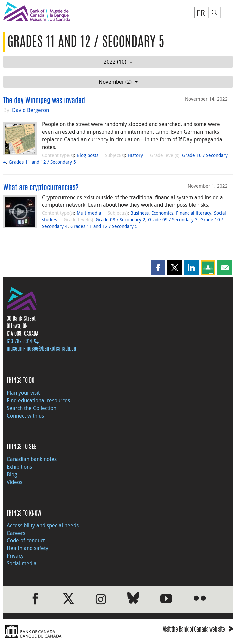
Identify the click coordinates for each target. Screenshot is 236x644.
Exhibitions (19, 467)
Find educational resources (38, 400)
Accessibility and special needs (43, 525)
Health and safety (27, 548)
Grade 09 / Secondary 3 (173, 219)
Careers (16, 533)
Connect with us (25, 416)
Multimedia (89, 213)
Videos (14, 482)
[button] (158, 268)
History (135, 155)
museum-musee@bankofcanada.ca (41, 349)
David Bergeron (30, 110)
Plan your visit (23, 393)
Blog (12, 474)
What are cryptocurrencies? (41, 188)
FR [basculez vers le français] (201, 13)
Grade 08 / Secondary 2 (120, 219)
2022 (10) (118, 62)
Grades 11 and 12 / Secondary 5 (42, 162)
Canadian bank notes (32, 459)
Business (139, 213)
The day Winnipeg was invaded (44, 101)
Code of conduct (26, 540)
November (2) (118, 82)
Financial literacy (194, 213)
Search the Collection (31, 408)
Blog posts (87, 155)
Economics (162, 213)
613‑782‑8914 (19, 342)
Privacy (15, 556)
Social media (22, 563)
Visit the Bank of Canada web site (198, 630)
